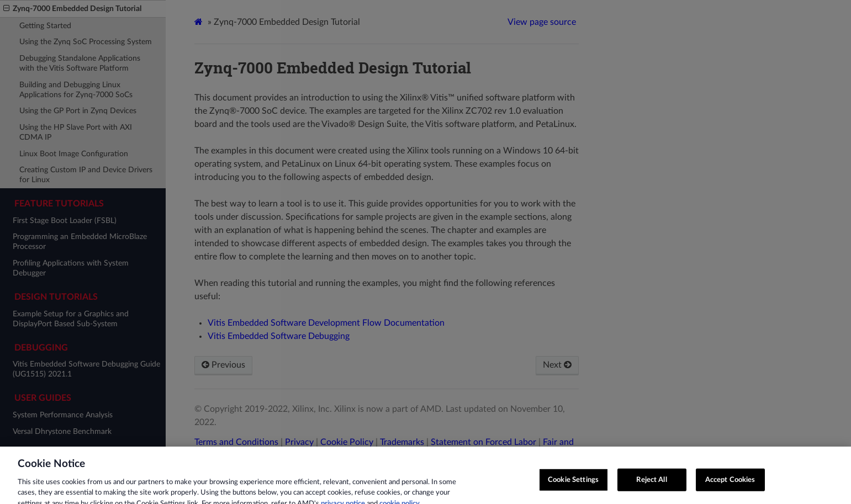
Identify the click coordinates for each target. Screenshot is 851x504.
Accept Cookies (730, 485)
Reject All (651, 485)
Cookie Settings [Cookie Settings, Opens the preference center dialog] (573, 485)
